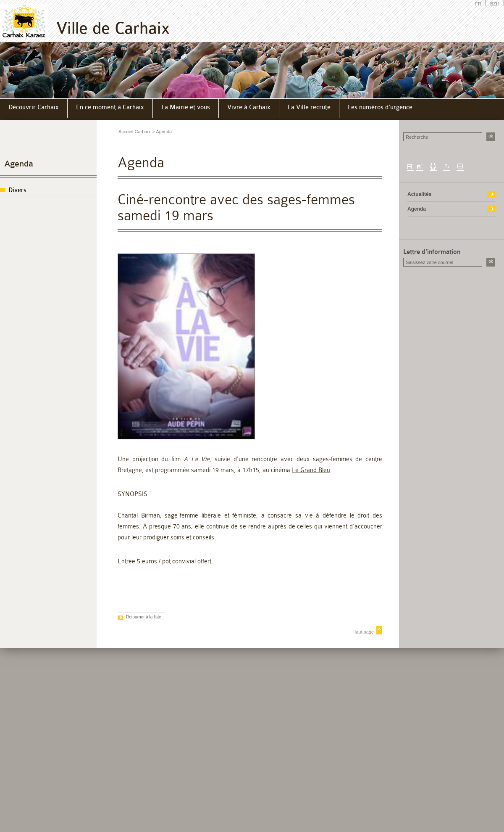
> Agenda (162, 132)
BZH (495, 4)
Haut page (363, 632)
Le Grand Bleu (311, 470)
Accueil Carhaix (134, 132)
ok (491, 136)
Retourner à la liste (144, 617)
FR (478, 4)
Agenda (19, 164)
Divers (17, 190)
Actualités (419, 194)
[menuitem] (34, 108)
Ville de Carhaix (113, 28)
